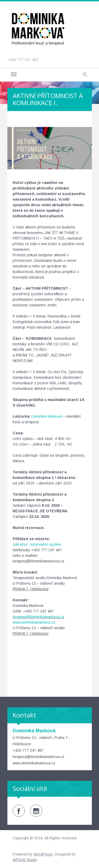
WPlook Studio (25, 860)
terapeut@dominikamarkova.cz (39, 617)
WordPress (43, 854)
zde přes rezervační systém (37, 544)
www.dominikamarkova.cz (34, 622)
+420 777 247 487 (23, 60)
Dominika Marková (47, 416)
